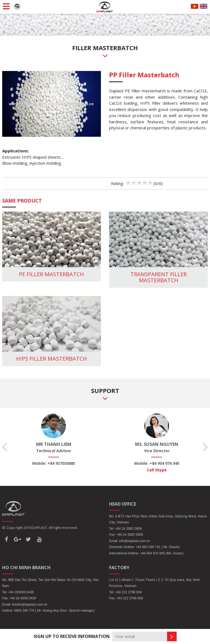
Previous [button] (5, 447)
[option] (54, 440)
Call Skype (157, 470)
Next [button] (205, 447)
